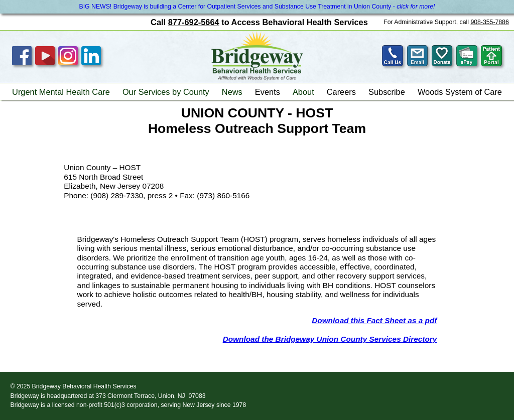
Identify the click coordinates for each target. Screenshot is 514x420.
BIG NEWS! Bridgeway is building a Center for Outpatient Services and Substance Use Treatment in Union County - (257, 7)
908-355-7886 (489, 22)
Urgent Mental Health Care (61, 92)
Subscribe (387, 92)
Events (268, 92)
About (303, 92)
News (232, 92)
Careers (341, 92)
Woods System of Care (460, 92)
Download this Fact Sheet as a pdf (374, 320)
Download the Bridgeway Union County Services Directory (330, 339)
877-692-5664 (194, 22)
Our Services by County (166, 92)
